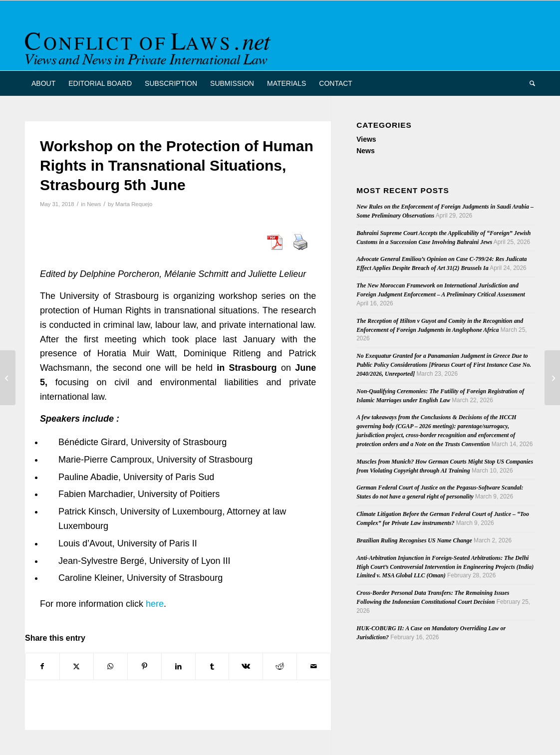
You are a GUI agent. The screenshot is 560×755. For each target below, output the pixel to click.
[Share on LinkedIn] (178, 666)
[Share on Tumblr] (212, 666)
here (155, 604)
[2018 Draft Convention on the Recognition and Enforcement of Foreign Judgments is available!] (8, 378)
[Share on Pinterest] (144, 666)
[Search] (529, 83)
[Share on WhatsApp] (111, 666)
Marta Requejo (134, 204)
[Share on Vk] (246, 666)
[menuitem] (43, 83)
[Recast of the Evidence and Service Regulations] (552, 378)
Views (366, 139)
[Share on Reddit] (280, 666)
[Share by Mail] (314, 666)
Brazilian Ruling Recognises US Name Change (414, 540)
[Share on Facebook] (42, 666)
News (94, 204)
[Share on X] (77, 666)
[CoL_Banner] (150, 44)
